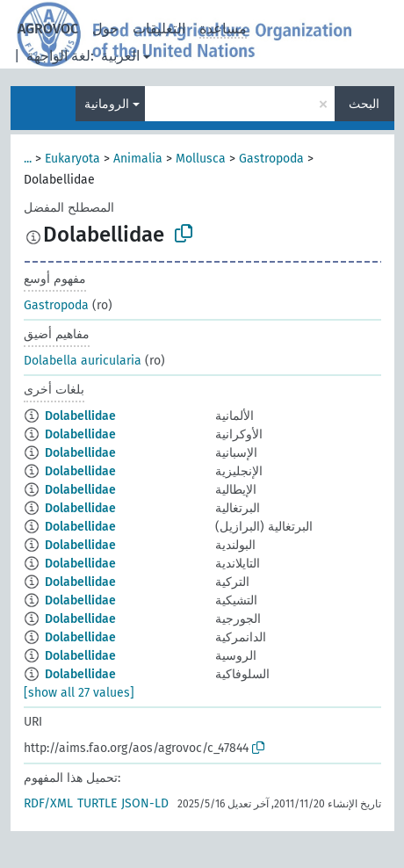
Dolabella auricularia (83, 361)
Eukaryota (72, 159)
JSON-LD (145, 803)
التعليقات (159, 29)
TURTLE (97, 803)
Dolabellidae (80, 416)
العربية (120, 56)
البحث (364, 104)
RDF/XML (48, 803)
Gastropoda (271, 159)
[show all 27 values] (79, 693)
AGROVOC (48, 29)
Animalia (138, 159)
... (28, 159)
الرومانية (107, 104)
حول (105, 29)
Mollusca (201, 159)
